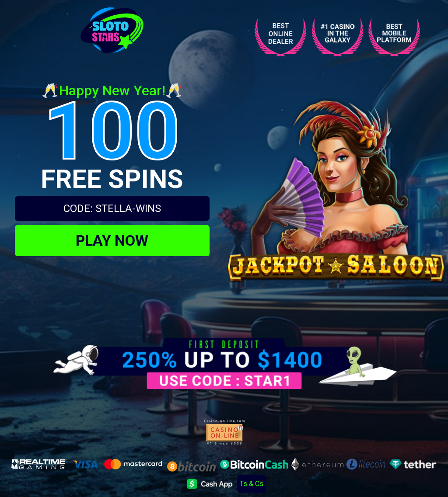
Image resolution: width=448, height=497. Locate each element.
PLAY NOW (112, 240)
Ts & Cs (252, 484)
